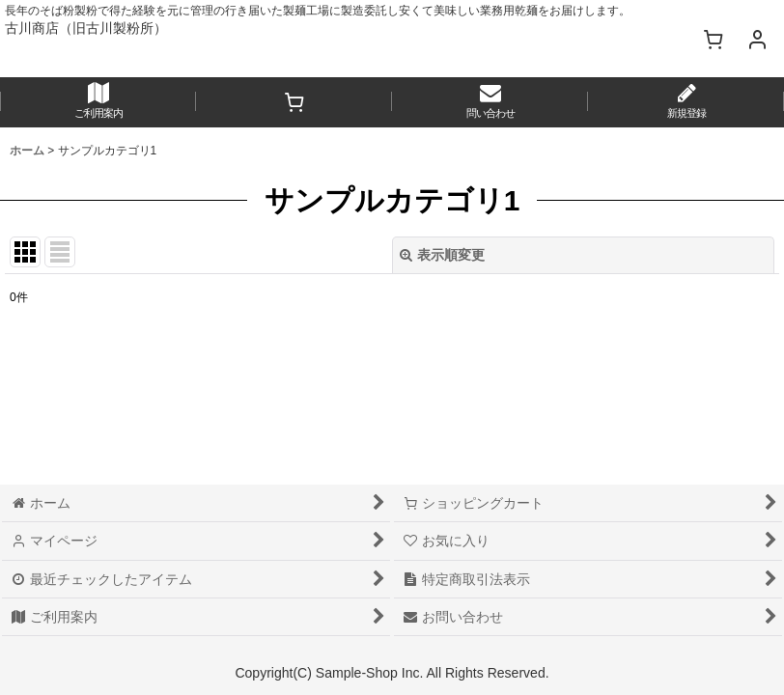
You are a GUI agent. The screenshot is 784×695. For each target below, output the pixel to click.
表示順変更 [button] (442, 255)
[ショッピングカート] (713, 39)
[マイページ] (757, 39)
